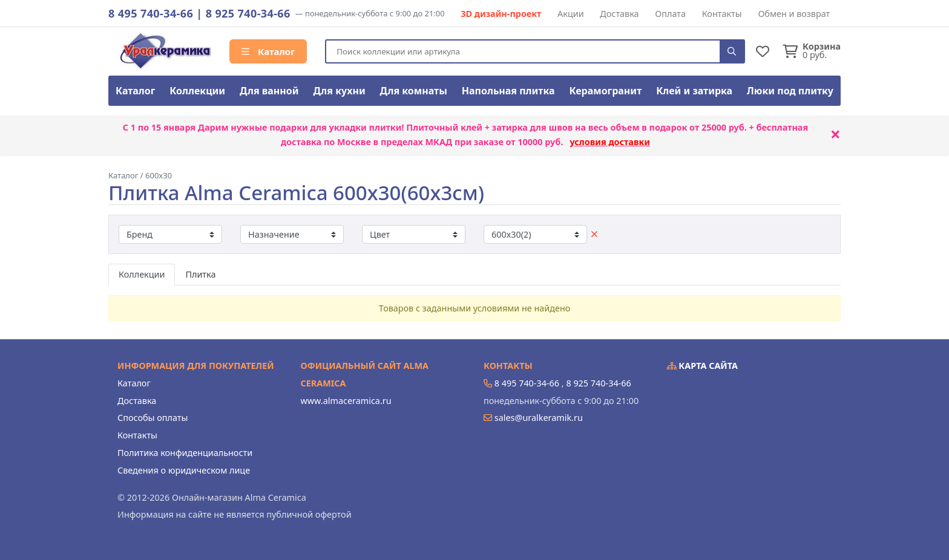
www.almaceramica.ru (346, 401)
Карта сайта (703, 366)
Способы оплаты (153, 418)
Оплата (670, 14)
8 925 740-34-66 (248, 13)
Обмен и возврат (794, 14)
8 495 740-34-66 (151, 13)
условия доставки (610, 142)
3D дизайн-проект (501, 14)
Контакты (722, 14)
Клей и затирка (694, 91)
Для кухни (339, 91)
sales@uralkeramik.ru (539, 418)
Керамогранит (605, 91)
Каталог (268, 51)
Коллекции (197, 91)
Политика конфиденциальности (185, 453)
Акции (571, 14)
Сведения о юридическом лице (184, 470)
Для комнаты (414, 91)
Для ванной (269, 91)
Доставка (619, 14)
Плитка (200, 274)
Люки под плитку (790, 91)
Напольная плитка (508, 91)
